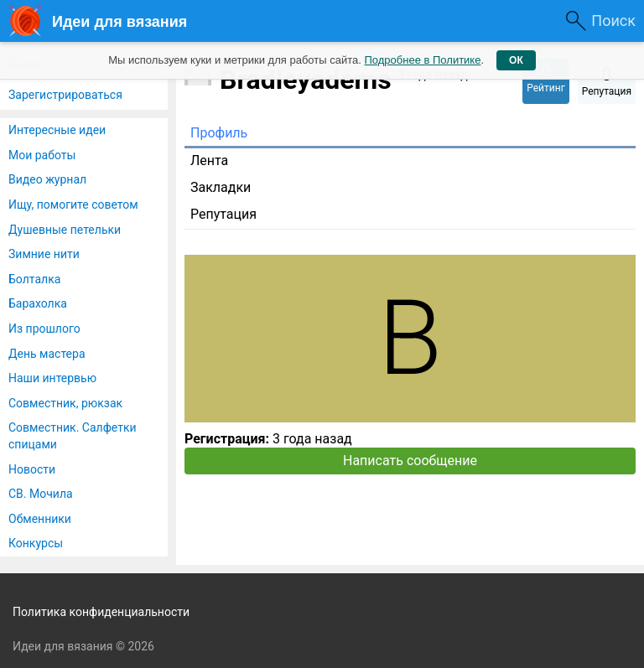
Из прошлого (44, 329)
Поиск (613, 21)
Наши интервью (52, 378)
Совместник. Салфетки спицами (73, 436)
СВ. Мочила (41, 494)
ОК (516, 60)
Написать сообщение (410, 461)
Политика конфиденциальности (101, 612)
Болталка (34, 279)
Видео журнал (47, 179)
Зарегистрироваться (65, 95)
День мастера (47, 354)
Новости (32, 469)
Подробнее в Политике (422, 60)
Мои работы (42, 155)
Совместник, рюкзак (65, 403)
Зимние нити (44, 254)
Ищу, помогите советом (73, 205)
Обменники (40, 519)
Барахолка (38, 303)
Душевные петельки (65, 230)
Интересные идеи (57, 130)
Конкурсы (36, 543)
